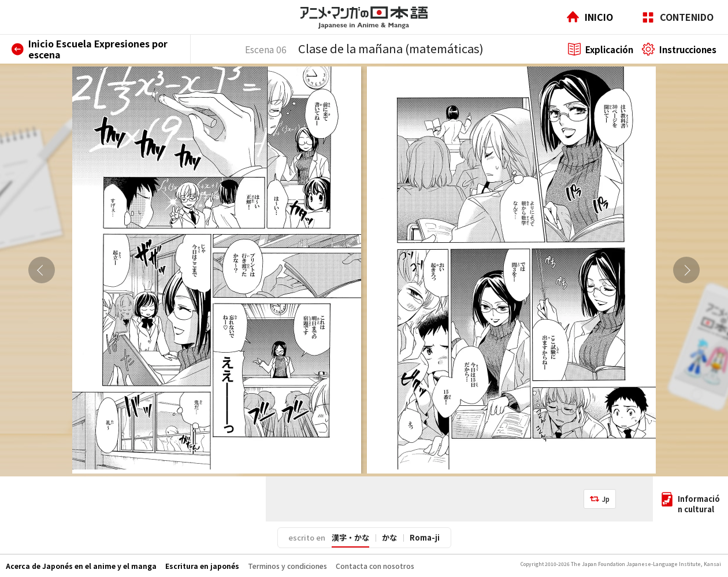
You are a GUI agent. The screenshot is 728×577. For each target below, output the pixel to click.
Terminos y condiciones (287, 566)
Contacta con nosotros (375, 566)
